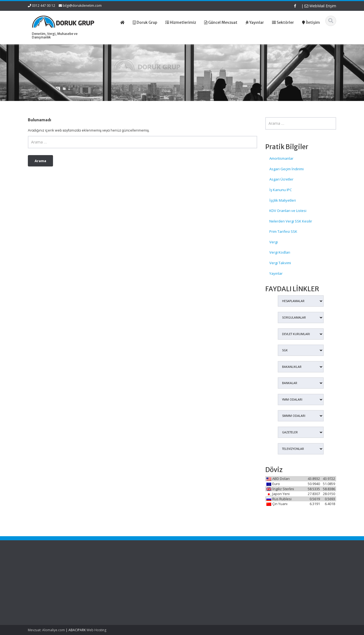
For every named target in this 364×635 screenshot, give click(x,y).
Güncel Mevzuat (204, 585)
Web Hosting (96, 630)
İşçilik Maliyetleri (283, 200)
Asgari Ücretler (281, 179)
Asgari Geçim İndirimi (287, 169)
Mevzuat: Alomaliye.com (46, 630)
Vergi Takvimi (280, 263)
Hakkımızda (201, 575)
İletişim (197, 590)
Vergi (274, 242)
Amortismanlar (281, 158)
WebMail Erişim (320, 6)
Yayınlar (276, 273)
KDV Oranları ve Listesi (288, 211)
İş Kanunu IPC (281, 190)
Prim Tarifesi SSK (283, 231)
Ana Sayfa (199, 570)
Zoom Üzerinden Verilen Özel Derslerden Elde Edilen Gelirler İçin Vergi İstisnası (51, 578)
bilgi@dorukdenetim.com (82, 6)
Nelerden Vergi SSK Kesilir (291, 221)
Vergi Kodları (280, 252)
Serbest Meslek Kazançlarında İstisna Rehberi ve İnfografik (51, 596)
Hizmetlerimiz (202, 580)
